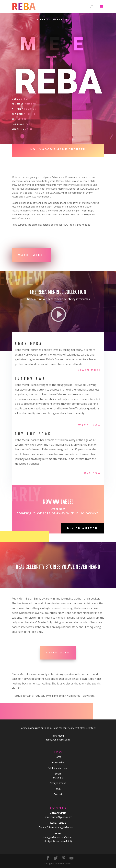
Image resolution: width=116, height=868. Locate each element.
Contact (58, 794)
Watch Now (90, 425)
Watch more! (31, 255)
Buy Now (93, 473)
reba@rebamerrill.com (58, 740)
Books (58, 774)
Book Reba (58, 762)
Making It (58, 778)
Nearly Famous (58, 783)
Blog (58, 789)
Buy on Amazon (82, 528)
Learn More (89, 370)
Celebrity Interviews (58, 768)
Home (58, 757)
